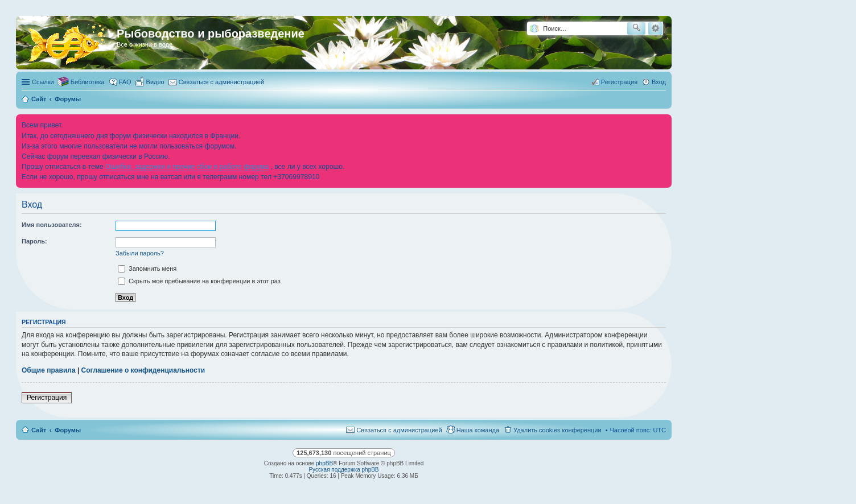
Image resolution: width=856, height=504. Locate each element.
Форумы (68, 430)
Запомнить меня (147, 268)
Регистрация (47, 398)
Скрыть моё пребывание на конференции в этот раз (199, 281)
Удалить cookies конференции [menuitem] (557, 430)
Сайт (39, 430)
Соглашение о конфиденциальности (143, 370)
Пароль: (34, 241)
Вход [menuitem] (659, 82)
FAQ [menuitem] (125, 82)
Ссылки (43, 82)
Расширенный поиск (655, 28)
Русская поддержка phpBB (343, 470)
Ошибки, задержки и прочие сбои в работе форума (187, 167)
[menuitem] (150, 82)
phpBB (324, 463)
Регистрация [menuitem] (619, 82)
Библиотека (88, 82)
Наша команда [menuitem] (478, 430)
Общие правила (49, 370)
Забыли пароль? (140, 253)
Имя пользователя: (52, 225)
